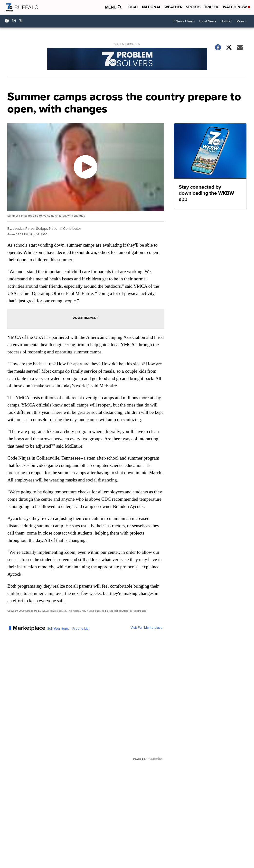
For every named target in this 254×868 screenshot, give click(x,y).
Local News (208, 21)
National (151, 7)
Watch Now (237, 7)
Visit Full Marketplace (146, 628)
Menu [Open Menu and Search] (113, 7)
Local (132, 7)
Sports (193, 7)
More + (242, 21)
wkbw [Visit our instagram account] (15, 21)
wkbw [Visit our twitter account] (22, 21)
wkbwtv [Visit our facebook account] (8, 21)
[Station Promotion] (127, 60)
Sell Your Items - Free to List (68, 629)
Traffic (212, 7)
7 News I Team (184, 21)
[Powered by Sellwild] (155, 759)
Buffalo (226, 21)
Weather (173, 7)
